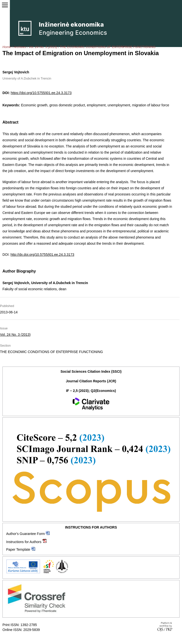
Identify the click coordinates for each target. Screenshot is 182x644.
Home (7, 47)
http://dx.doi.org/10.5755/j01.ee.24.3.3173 (42, 255)
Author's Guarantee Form (26, 534)
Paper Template (18, 549)
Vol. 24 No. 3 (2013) (43, 47)
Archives (20, 47)
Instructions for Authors (24, 542)
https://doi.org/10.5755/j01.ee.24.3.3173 (41, 93)
